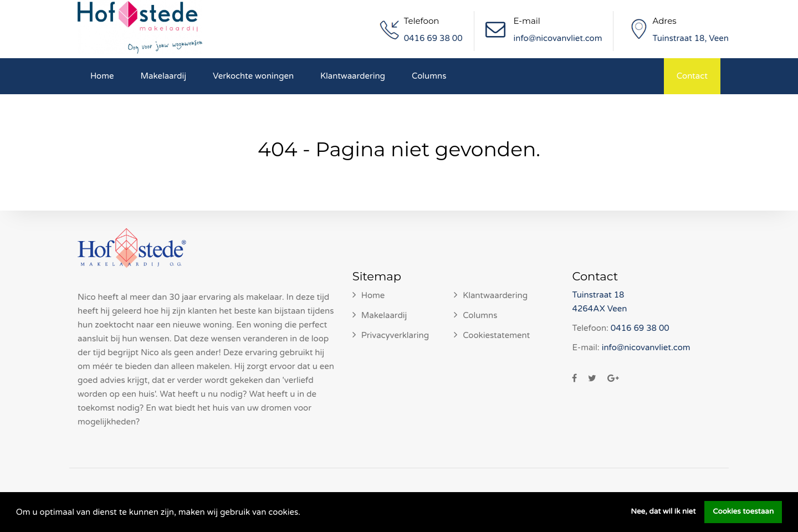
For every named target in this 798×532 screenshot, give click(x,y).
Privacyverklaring (395, 335)
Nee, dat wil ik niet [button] (663, 511)
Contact (692, 76)
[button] (304, 513)
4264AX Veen (599, 309)
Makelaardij (164, 76)
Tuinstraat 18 (598, 295)
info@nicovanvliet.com (558, 38)
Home (102, 76)
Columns (429, 76)
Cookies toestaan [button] (743, 511)
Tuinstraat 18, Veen (690, 38)
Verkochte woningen (253, 76)
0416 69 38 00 (433, 38)
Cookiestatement (496, 335)
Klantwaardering (353, 76)
